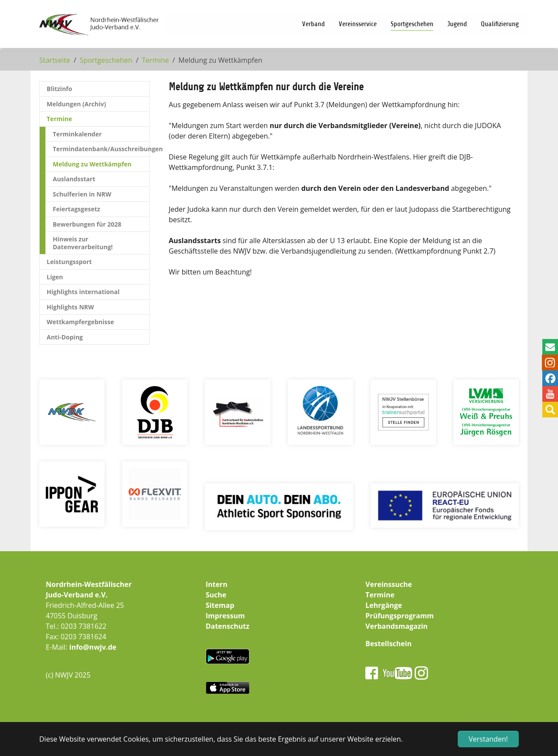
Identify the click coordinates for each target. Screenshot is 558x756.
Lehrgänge (384, 605)
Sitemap (220, 605)
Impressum (225, 616)
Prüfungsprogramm (400, 616)
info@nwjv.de (93, 647)
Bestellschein (388, 644)
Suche (216, 595)
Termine (380, 595)
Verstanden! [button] (488, 739)
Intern (217, 584)
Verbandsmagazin (396, 626)
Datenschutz (228, 626)
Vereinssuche (389, 584)
